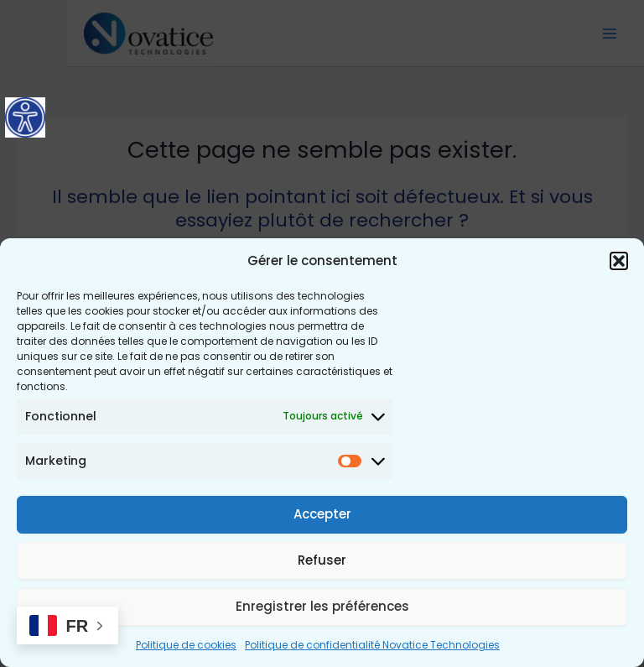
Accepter (322, 514)
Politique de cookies (186, 645)
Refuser (322, 560)
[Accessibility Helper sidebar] (25, 117)
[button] (619, 261)
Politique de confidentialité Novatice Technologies (372, 645)
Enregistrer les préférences (322, 606)
